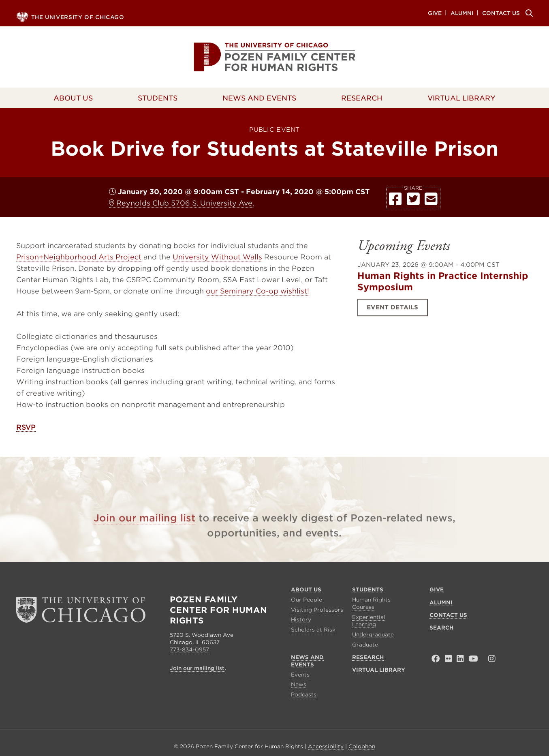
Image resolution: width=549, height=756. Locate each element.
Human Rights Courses (371, 603)
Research (362, 98)
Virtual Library (461, 98)
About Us (73, 98)
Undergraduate (373, 635)
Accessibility (326, 746)
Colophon (362, 746)
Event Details (392, 315)
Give (435, 13)
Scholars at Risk (313, 630)
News (299, 684)
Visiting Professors (317, 610)
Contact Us (501, 13)
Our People (307, 600)
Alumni (462, 13)
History (301, 620)
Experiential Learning (369, 621)
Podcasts (304, 695)
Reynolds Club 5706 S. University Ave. (182, 203)
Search (528, 13)
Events (300, 675)
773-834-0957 (189, 650)
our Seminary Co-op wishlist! (257, 291)
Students (158, 98)
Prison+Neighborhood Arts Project (79, 257)
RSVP (26, 427)
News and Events (259, 98)
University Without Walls (217, 257)
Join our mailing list (144, 531)
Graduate (365, 645)
